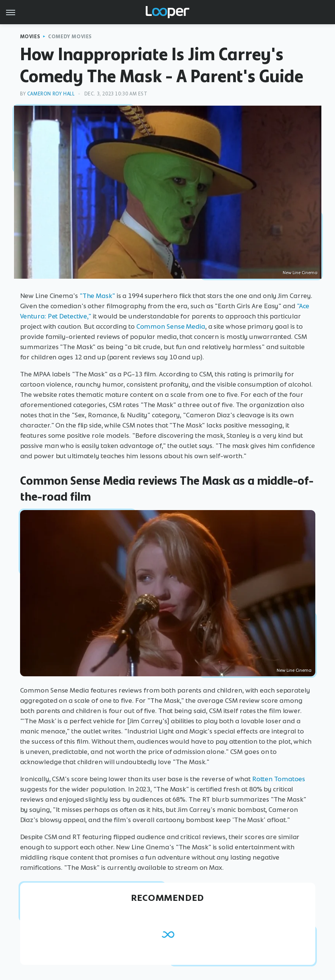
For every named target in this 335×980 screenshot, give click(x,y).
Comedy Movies (70, 37)
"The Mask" (97, 296)
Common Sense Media (171, 326)
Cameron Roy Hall (51, 94)
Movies (30, 37)
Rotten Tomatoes (279, 779)
